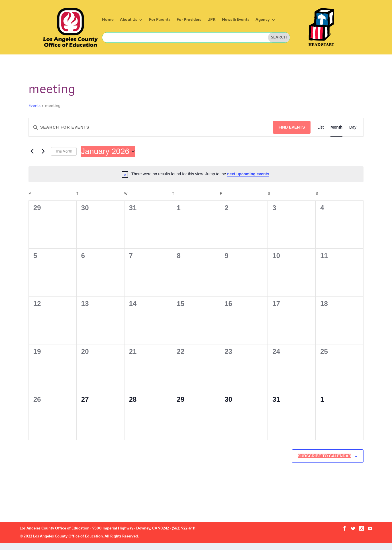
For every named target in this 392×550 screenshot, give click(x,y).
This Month (64, 151)
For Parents (160, 20)
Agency (263, 20)
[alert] (196, 174)
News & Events (236, 20)
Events (34, 106)
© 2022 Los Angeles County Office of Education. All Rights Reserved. (79, 536)
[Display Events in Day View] (353, 127)
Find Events (292, 127)
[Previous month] (32, 151)
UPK (212, 20)
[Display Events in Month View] (336, 127)
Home (108, 20)
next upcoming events (248, 174)
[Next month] (43, 151)
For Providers (189, 20)
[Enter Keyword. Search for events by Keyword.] (151, 127)
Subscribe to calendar (324, 456)
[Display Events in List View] (320, 127)
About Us (128, 20)
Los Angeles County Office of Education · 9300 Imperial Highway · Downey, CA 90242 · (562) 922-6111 (108, 528)
